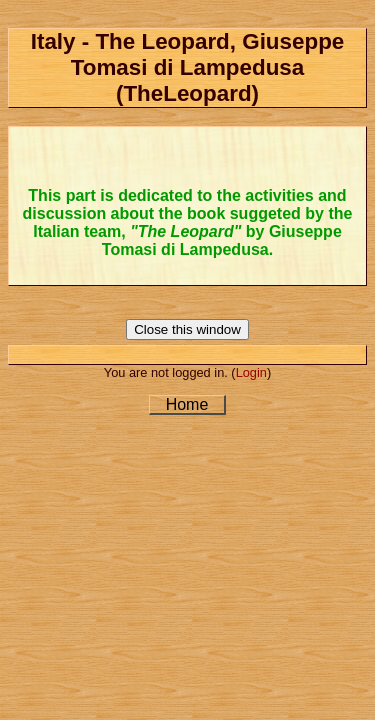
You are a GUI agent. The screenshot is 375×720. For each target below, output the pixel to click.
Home (187, 404)
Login (251, 372)
